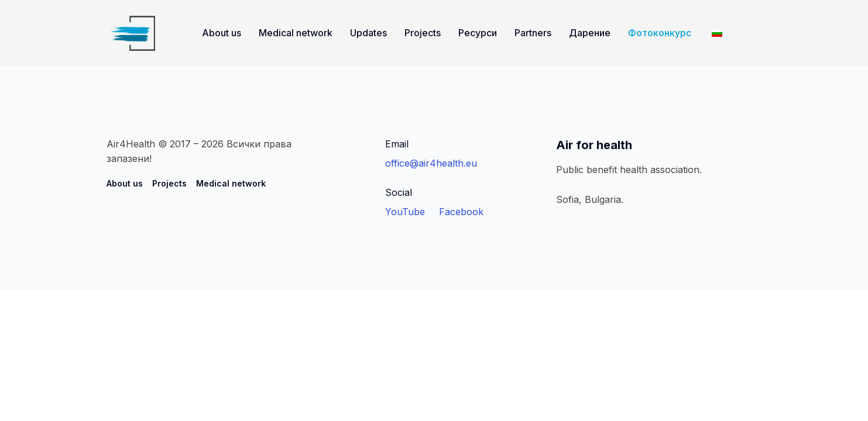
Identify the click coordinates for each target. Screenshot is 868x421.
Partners (533, 33)
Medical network (296, 33)
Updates (368, 33)
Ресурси (478, 33)
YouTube (405, 212)
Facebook (461, 212)
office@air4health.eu (431, 163)
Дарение (590, 33)
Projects (423, 33)
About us (222, 33)
